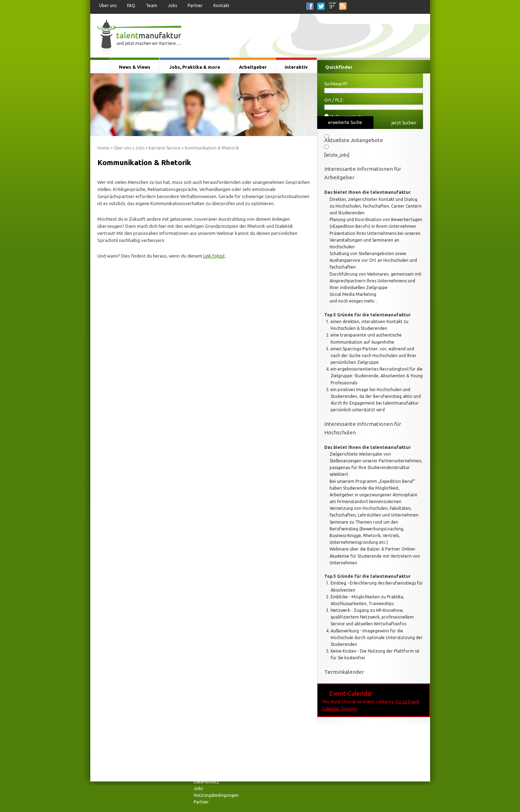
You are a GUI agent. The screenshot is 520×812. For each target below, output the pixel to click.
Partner (195, 5)
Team (152, 5)
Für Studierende (338, 19)
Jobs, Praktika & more (195, 67)
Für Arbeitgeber (406, 21)
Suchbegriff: (336, 84)
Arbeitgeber (253, 67)
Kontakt (221, 5)
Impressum (204, 768)
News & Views (135, 67)
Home (103, 148)
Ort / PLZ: (334, 100)
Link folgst (214, 256)
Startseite (100, 67)
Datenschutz (206, 782)
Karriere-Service (165, 148)
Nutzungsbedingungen (216, 795)
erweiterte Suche (345, 122)
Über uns (108, 5)
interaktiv (296, 67)
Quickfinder (339, 67)
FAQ (131, 5)
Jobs (172, 5)
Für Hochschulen (372, 21)
